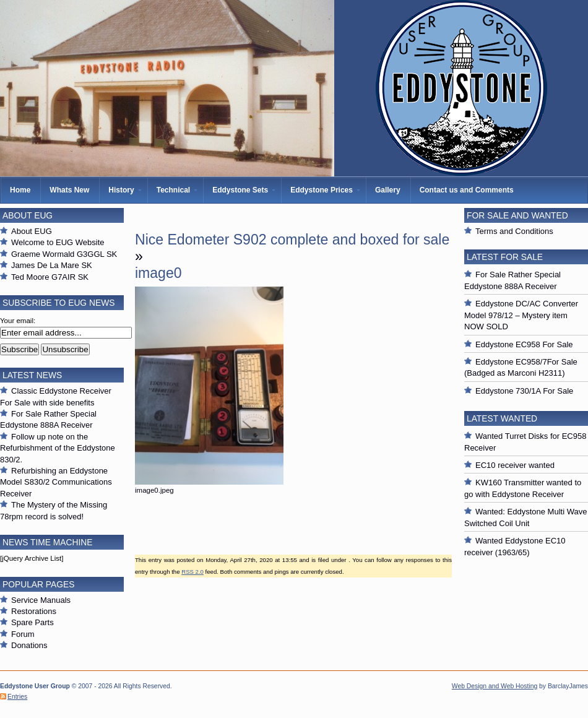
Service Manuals (41, 600)
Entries (17, 697)
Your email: (18, 321)
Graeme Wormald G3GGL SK (64, 254)
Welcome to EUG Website (58, 242)
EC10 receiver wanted (515, 465)
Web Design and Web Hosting (495, 686)
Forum (23, 634)
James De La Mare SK (52, 265)
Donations (29, 645)
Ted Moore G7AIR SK (50, 277)
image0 (158, 273)
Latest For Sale (505, 257)
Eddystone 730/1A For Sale (524, 391)
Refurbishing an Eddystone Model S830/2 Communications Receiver (56, 482)
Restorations (34, 611)
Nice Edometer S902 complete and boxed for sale (292, 240)
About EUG (32, 231)
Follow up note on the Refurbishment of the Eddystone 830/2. (58, 448)
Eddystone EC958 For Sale (524, 344)
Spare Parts (32, 622)
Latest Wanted (502, 418)
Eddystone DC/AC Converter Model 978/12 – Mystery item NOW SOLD (521, 315)
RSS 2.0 (192, 572)
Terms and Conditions (514, 231)
